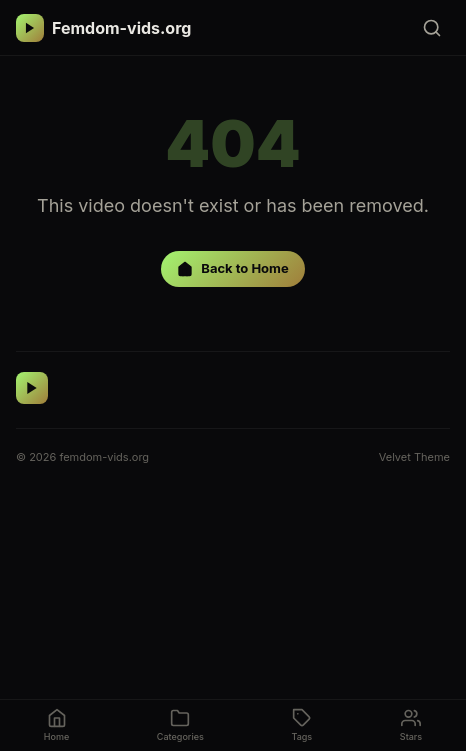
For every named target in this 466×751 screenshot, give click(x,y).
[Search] (432, 28)
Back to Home (232, 268)
